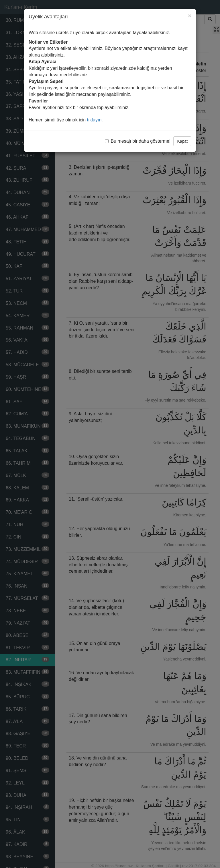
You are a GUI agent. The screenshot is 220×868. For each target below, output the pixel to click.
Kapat (182, 141)
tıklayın (94, 120)
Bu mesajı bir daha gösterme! (138, 141)
